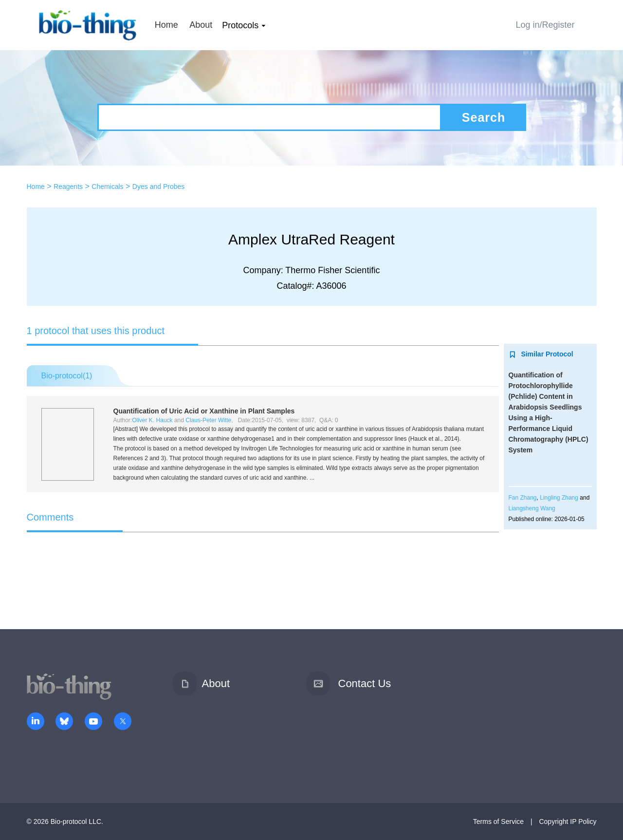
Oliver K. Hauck (152, 420)
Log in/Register (545, 25)
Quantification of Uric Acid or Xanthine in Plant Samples (204, 411)
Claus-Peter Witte (208, 420)
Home (166, 25)
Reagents (68, 187)
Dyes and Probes (158, 187)
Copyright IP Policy (568, 821)
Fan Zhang (523, 498)
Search (484, 117)
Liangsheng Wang (532, 508)
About (201, 25)
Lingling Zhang (559, 498)
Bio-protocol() (67, 376)
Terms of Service (498, 821)
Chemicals (107, 187)
